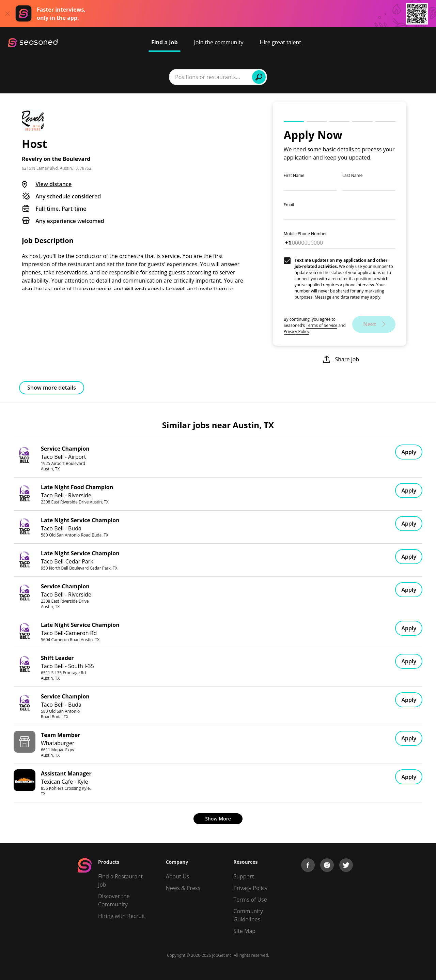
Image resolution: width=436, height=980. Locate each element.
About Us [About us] (178, 876)
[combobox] (131, 77)
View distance (53, 184)
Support (244, 876)
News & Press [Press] (183, 888)
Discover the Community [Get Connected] (114, 900)
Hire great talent (280, 42)
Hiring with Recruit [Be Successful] (122, 916)
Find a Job (165, 42)
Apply (409, 452)
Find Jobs (323, 77)
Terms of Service (322, 325)
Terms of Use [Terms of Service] (250, 900)
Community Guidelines (248, 915)
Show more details (52, 388)
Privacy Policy (297, 331)
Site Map (244, 931)
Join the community (219, 42)
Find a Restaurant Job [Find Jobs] (120, 880)
